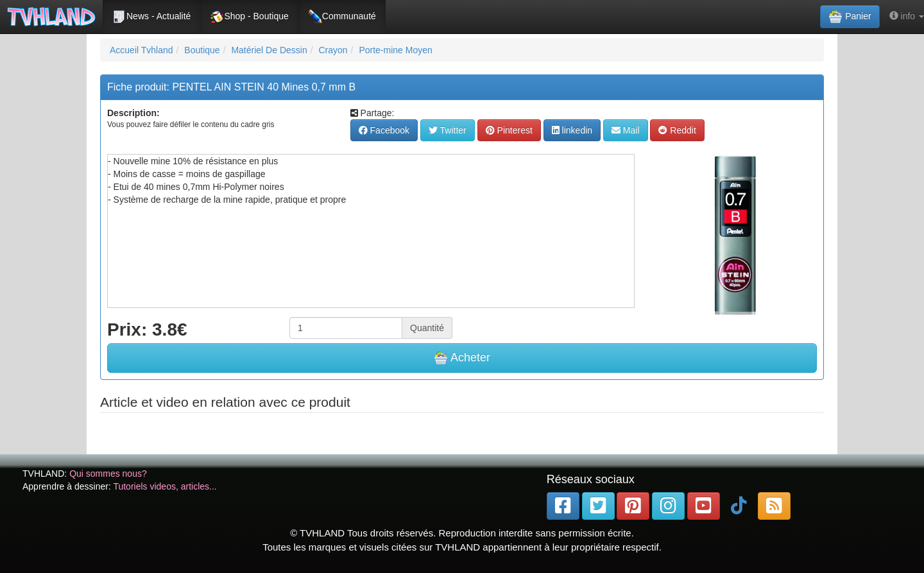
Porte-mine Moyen (395, 50)
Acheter (462, 358)
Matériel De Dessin (269, 50)
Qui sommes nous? (108, 474)
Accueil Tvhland (141, 50)
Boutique (202, 50)
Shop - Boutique (249, 17)
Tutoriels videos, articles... (165, 486)
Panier (850, 17)
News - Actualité (151, 17)
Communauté (342, 17)
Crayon (333, 50)
